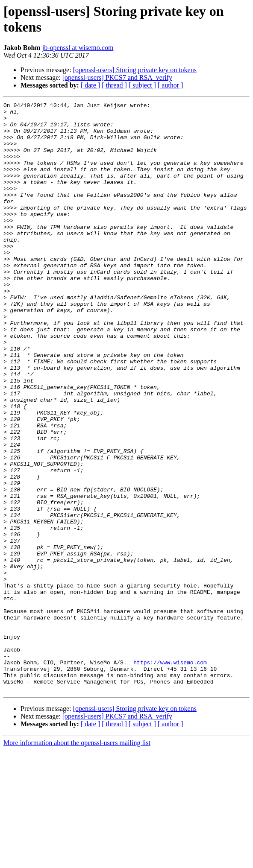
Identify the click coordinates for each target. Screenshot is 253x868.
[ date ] (90, 85)
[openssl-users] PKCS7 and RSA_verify (117, 77)
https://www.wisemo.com (170, 775)
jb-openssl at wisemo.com (78, 48)
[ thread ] (114, 85)
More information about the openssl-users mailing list (77, 861)
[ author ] (171, 85)
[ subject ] (142, 85)
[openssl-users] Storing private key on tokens (135, 70)
